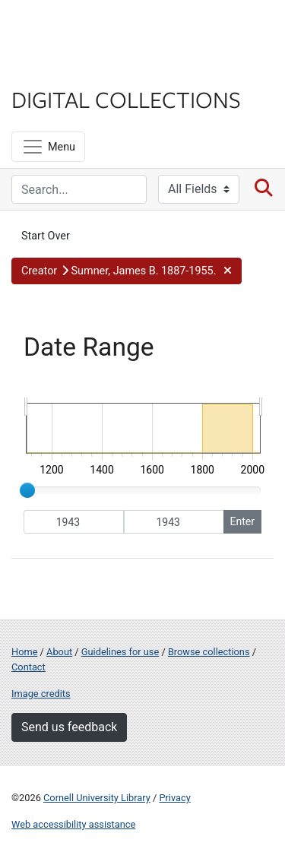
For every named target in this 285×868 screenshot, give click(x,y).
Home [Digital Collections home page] (24, 652)
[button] (127, 271)
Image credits (41, 694)
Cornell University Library (97, 798)
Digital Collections (126, 99)
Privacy (174, 798)
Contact (28, 667)
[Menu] (48, 147)
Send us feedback (69, 727)
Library (57, 70)
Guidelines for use (120, 652)
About (59, 652)
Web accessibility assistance (73, 824)
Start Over (46, 236)
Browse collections (209, 652)
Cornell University (87, 29)
